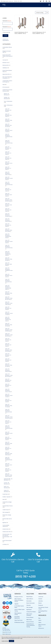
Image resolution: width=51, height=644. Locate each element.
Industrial (40, 599)
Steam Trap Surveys (18, 620)
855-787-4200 (19, 1)
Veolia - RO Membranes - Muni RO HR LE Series (9, 200)
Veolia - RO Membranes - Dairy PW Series (9, 443)
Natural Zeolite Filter (6, 74)
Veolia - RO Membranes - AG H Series (9, 465)
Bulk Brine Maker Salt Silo (7, 519)
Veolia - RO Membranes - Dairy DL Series (9, 365)
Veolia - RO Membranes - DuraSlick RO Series (9, 427)
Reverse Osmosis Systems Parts (7, 71)
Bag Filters (4, 523)
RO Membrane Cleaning (19, 622)
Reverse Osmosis (30, 622)
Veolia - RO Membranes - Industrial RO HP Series (8, 236)
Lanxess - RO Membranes (6, 491)
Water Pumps (29, 620)
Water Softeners (30, 599)
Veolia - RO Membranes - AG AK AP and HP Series (9, 417)
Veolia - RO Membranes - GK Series (8, 438)
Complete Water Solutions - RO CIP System (8, 81)
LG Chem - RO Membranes (6, 483)
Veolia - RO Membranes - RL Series (8, 340)
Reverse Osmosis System (7, 541)
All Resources (41, 628)
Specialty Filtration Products (8, 506)
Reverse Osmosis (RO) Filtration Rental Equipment (8, 56)
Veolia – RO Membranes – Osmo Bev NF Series (9, 335)
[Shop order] (42, 12)
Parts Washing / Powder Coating (43, 608)
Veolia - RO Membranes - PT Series (8, 448)
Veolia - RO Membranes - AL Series (8, 225)
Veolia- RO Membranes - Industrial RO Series (9, 135)
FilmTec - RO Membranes (6, 487)
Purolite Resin (5, 494)
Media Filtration (30, 597)
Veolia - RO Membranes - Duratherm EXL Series (8, 253)
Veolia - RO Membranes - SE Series (8, 153)
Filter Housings (5, 512)
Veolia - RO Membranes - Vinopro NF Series (8, 281)
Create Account (5, 39)
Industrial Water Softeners (7, 47)
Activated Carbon (6, 529)
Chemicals (4, 60)
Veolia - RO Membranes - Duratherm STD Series (8, 319)
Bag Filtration (29, 610)
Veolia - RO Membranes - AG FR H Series (9, 395)
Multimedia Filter (6, 65)
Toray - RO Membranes (8, 101)
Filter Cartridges (30, 607)
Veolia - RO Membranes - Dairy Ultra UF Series (9, 475)
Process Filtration (30, 617)
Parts (3, 84)
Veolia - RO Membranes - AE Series (8, 148)
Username (7, 21)
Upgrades (17, 604)
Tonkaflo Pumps (5, 510)
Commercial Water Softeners (6, 526)
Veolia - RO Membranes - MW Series (8, 264)
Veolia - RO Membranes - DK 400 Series (8, 380)
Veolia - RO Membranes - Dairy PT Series (9, 406)
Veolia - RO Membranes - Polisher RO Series (9, 411)
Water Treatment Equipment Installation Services (19, 600)
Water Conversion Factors (42, 625)
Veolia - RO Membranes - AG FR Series (9, 433)
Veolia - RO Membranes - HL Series (8, 470)
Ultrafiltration (5, 68)
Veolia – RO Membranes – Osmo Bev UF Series (9, 375)
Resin (4, 499)
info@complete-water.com (8, 1)
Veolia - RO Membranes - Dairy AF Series (9, 259)
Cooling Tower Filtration (31, 612)
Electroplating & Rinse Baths (43, 612)
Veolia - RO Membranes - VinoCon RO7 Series (9, 142)
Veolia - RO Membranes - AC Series (8, 355)
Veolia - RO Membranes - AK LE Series (9, 275)
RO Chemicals (5, 87)
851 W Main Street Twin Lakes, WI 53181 (6, 630)
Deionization (29, 601)
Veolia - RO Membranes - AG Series (8, 210)
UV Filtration (5, 544)
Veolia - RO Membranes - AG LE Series (9, 163)
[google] (46, 1)
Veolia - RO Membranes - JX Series (8, 168)
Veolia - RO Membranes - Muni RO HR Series (9, 350)
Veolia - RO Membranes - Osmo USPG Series (9, 303)
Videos (40, 620)
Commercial (41, 597)
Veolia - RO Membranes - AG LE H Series (9, 130)
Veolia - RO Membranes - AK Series (8, 308)
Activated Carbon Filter (7, 532)
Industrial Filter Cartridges (7, 502)
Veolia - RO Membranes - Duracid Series (8, 220)
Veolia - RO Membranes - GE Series (8, 360)
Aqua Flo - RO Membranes (6, 94)
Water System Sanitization (29, 615)
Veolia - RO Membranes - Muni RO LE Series (9, 230)
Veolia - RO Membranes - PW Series (8, 115)
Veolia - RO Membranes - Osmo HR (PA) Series (9, 330)
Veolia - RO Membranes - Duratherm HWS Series (8, 287)
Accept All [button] (11, 641)
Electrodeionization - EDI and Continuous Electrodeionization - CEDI (7, 535)
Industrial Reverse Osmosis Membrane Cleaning (31, 625)
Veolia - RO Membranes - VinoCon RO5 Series (9, 183)
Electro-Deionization (31, 603)
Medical (40, 603)
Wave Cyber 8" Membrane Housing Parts (7, 77)
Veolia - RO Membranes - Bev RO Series (8, 125)
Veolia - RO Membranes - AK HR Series (9, 241)
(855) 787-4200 (8, 632)
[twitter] (41, 1)
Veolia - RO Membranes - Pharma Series (8, 370)
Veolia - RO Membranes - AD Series (8, 110)
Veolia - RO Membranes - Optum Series (8, 173)
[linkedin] (49, 1)
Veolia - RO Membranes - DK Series (8, 158)
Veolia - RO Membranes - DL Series (8, 190)
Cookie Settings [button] (5, 641)
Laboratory (41, 601)
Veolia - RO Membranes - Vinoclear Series (8, 215)
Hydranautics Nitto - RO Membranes (8, 479)
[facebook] (43, 1)
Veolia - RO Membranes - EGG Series (8, 205)
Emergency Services (19, 597)
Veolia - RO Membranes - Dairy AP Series (9, 293)
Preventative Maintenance (17, 617)
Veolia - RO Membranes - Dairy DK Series (9, 325)
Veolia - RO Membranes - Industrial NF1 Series (9, 269)
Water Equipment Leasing (18, 614)
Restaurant (41, 605)
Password (7, 27)
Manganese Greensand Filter (7, 52)
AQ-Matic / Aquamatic (7, 497)
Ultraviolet (29, 605)
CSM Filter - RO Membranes (7, 98)
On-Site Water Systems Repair (19, 607)
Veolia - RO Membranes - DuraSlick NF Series (9, 459)
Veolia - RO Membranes (8, 105)
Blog (39, 618)
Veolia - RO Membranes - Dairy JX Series (9, 120)
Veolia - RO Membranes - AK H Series (9, 195)
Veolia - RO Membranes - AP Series (8, 345)
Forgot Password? (6, 40)
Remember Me (7, 32)
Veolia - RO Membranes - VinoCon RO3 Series (9, 247)
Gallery (40, 622)
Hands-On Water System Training (20, 610)
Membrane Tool (5, 63)
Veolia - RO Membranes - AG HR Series (9, 178)
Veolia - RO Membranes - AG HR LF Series (9, 313)
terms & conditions (11, 638)
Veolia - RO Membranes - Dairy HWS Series (9, 454)
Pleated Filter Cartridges (7, 515)
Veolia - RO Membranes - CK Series (8, 422)
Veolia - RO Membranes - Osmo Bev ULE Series (9, 298)
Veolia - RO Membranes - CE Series (8, 385)
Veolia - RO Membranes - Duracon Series (8, 390)
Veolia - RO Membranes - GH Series (8, 400)
